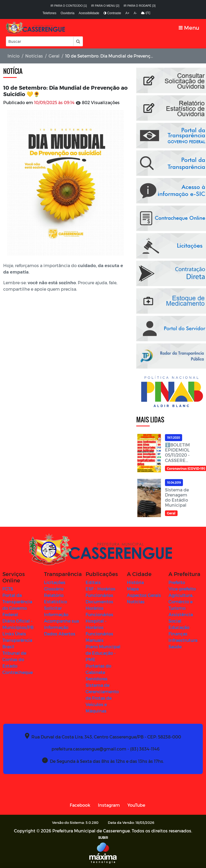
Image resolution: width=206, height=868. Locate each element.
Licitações (55, 582)
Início (14, 56)
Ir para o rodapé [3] (140, 6)
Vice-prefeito (182, 589)
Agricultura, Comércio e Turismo (181, 602)
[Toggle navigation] (189, 28)
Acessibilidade (89, 13)
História (135, 582)
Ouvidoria (67, 13)
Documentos (99, 602)
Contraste (112, 13)
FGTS (8, 589)
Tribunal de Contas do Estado (14, 659)
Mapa (133, 589)
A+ (127, 13)
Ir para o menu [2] (105, 6)
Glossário (54, 589)
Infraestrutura (183, 640)
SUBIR (103, 837)
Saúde (175, 647)
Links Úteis (14, 634)
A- (135, 13)
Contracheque (18, 672)
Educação (179, 627)
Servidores (97, 679)
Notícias (34, 56)
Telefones (49, 13)
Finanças (178, 634)
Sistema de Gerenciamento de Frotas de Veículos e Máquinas (102, 698)
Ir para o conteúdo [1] (69, 6)
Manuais (95, 640)
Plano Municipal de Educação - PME (103, 653)
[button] (78, 41)
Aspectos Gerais (144, 595)
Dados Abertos (60, 634)
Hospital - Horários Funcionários (99, 627)
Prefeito (177, 582)
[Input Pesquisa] (40, 41)
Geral (54, 56)
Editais (93, 582)
